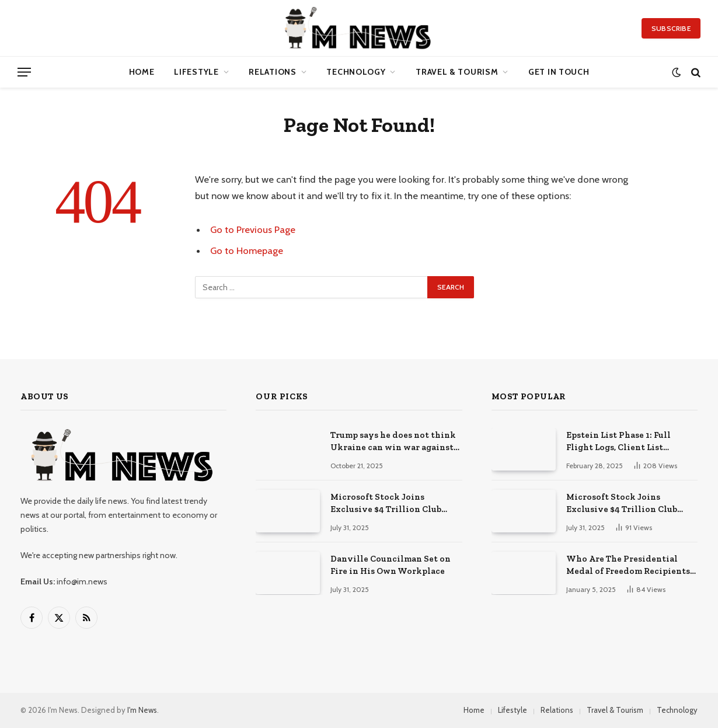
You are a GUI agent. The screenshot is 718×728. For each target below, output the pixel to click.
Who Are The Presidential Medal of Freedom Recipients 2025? (628, 566)
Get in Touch (559, 72)
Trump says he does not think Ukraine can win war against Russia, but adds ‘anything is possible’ (393, 442)
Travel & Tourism (457, 72)
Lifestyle (196, 72)
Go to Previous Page (253, 229)
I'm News (142, 710)
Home (142, 72)
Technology (356, 72)
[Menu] (24, 72)
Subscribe (671, 28)
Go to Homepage (247, 250)
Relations (272, 72)
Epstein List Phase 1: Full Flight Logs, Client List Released (618, 442)
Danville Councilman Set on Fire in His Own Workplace (391, 565)
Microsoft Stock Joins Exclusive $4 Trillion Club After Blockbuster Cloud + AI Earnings (391, 504)
